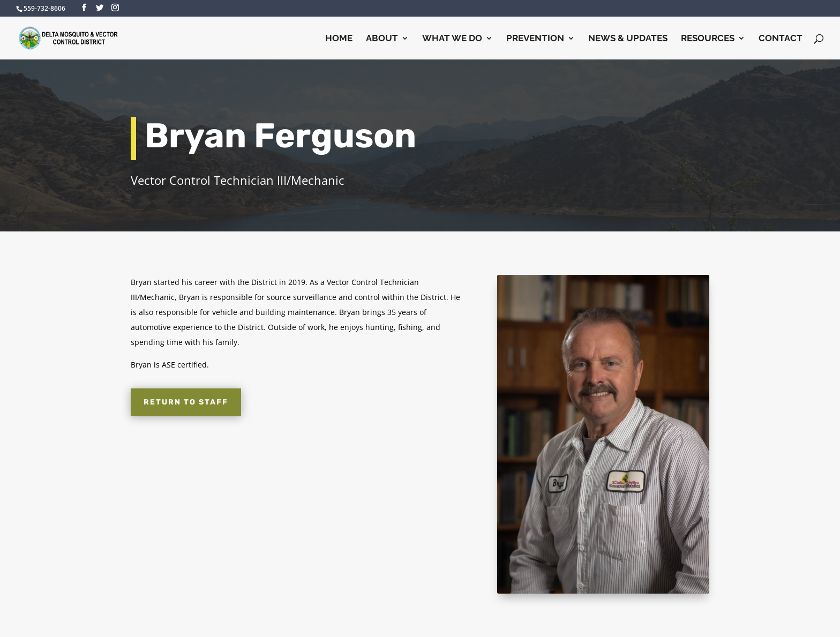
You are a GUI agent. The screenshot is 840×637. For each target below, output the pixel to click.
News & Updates (628, 39)
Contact (781, 39)
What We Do (452, 39)
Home (339, 39)
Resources (708, 39)
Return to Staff (186, 402)
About (382, 39)
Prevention (535, 39)
